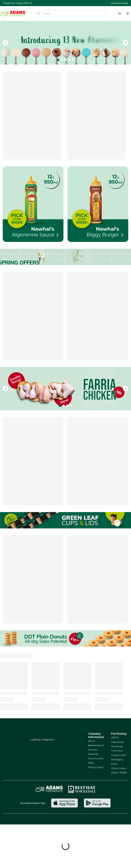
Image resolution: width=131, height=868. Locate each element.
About (92, 741)
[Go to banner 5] (73, 60)
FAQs (91, 763)
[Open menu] (128, 13)
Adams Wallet (119, 773)
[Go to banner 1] (58, 60)
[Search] (38, 13)
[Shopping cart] (119, 13)
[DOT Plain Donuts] (65, 638)
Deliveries (93, 754)
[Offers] (65, 257)
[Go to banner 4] (69, 60)
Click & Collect (119, 768)
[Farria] (65, 389)
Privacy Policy (96, 767)
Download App (120, 3)
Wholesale (117, 746)
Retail (114, 764)
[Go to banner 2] (62, 60)
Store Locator (96, 758)
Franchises (117, 751)
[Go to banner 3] (65, 60)
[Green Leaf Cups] (65, 520)
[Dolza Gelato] (65, 43)
